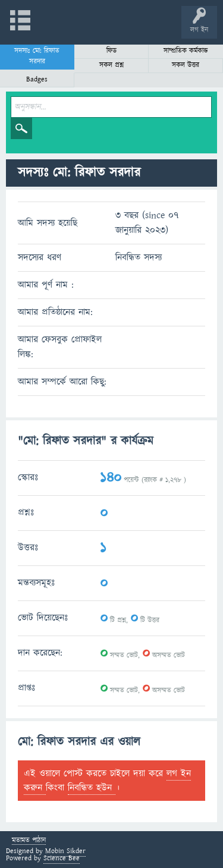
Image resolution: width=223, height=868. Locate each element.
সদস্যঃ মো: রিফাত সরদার (37, 56)
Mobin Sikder (65, 851)
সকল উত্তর (186, 65)
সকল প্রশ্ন (111, 65)
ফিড (111, 51)
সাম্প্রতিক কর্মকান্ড (186, 51)
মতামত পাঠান (29, 841)
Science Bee (62, 858)
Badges (37, 79)
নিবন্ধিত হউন (92, 788)
